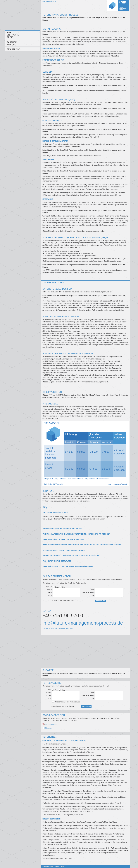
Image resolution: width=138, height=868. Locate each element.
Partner (12, 42)
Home (45, 866)
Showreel (49, 728)
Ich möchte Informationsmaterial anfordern (58, 628)
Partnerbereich (49, 1)
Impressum (59, 866)
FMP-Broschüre (51, 724)
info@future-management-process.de (83, 623)
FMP (9, 33)
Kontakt (12, 45)
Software (13, 35)
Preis (10, 37)
